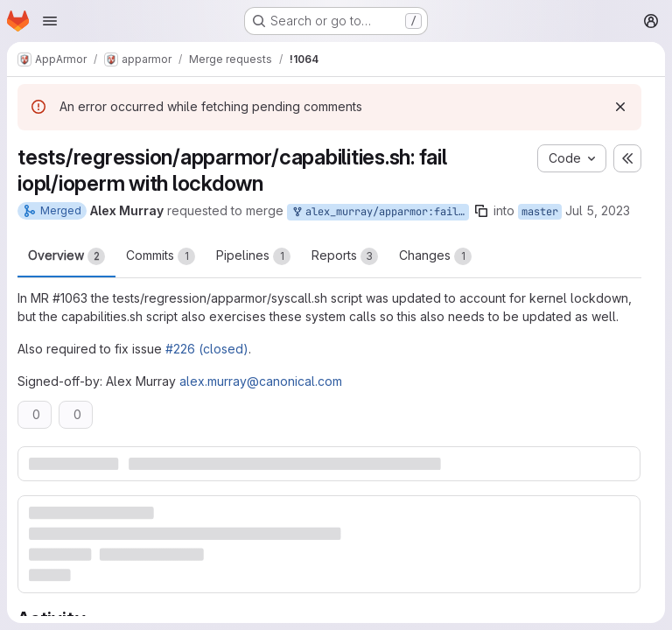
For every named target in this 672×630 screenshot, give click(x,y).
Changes (435, 256)
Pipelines (253, 256)
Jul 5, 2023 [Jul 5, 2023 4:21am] (598, 210)
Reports (345, 256)
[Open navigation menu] (50, 21)
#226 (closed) (207, 349)
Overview (66, 256)
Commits (161, 256)
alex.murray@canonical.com (261, 381)
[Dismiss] (620, 107)
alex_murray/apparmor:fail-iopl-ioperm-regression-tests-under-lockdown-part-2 (380, 212)
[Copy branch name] (481, 211)
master (540, 212)
